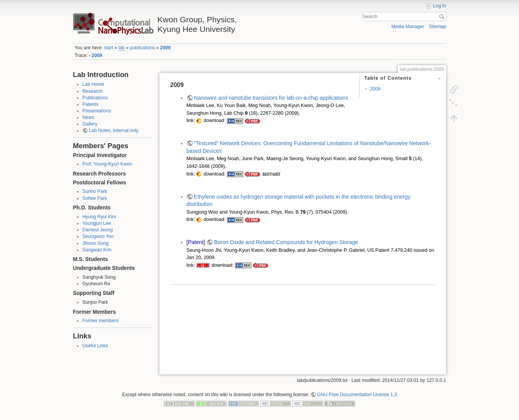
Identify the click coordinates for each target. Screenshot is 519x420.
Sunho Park (95, 191)
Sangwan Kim (97, 250)
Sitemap (438, 27)
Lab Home (93, 84)
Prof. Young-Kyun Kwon (107, 164)
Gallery (90, 124)
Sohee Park (95, 198)
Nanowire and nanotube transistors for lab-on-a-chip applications (271, 98)
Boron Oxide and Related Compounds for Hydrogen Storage (286, 242)
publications (143, 48)
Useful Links (95, 346)
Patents (90, 104)
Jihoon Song (95, 243)
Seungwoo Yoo (98, 236)
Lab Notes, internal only (114, 131)
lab (122, 48)
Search (443, 17)
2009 (165, 48)
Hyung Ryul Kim (99, 217)
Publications (95, 98)
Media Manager (408, 27)
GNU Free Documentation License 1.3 (357, 395)
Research (92, 91)
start (108, 48)
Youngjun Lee (97, 223)
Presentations (97, 111)
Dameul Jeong (98, 230)
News (88, 117)
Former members (100, 321)
